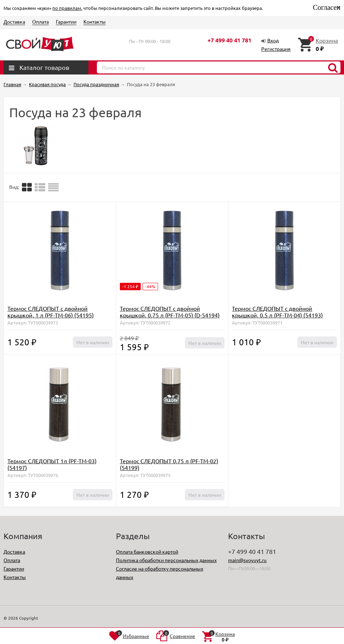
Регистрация (276, 49)
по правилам (67, 8)
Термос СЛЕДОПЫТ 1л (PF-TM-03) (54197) (52, 464)
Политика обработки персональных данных (166, 560)
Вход (273, 40)
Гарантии (66, 22)
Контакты (95, 22)
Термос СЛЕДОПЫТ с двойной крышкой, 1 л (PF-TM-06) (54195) (51, 312)
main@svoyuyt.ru (247, 560)
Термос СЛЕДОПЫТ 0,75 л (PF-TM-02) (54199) (169, 464)
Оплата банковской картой (147, 551)
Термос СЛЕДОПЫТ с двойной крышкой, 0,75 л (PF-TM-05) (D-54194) (170, 312)
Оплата (40, 22)
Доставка (14, 22)
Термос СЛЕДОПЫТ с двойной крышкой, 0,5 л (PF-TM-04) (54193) (277, 312)
